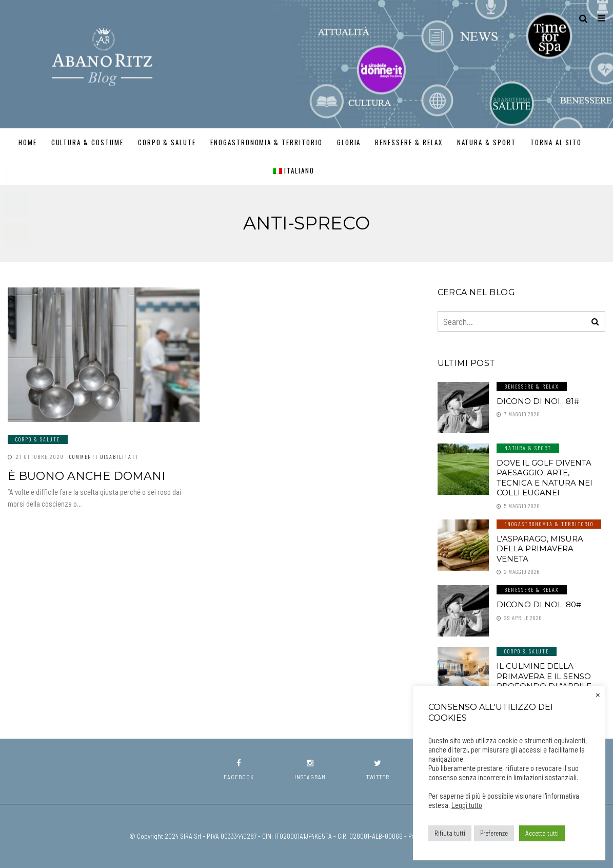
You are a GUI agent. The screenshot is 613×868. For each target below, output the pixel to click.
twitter (378, 770)
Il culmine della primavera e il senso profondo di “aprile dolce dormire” (544, 681)
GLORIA (349, 142)
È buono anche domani (86, 476)
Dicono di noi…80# (539, 604)
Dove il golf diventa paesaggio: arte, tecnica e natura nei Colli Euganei (545, 478)
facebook (239, 770)
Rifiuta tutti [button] (450, 833)
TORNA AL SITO (556, 142)
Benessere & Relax (409, 142)
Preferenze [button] (494, 833)
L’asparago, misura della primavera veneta (540, 549)
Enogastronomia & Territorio (266, 142)
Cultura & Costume (87, 142)
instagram (310, 770)
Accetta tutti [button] (542, 833)
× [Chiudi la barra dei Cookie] (598, 694)
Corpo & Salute (167, 142)
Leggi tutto (467, 805)
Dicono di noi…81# (538, 401)
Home (28, 142)
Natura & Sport (487, 142)
